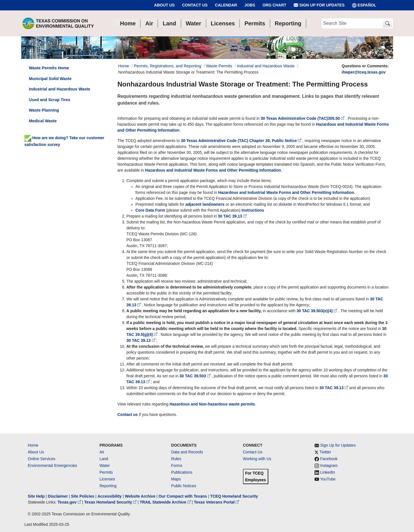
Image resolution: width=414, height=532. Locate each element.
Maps (176, 479)
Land (104, 459)
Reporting (108, 486)
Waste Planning (44, 110)
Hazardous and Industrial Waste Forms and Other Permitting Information (213, 170)
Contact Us (195, 5)
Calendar (226, 5)
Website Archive (140, 496)
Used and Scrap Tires (50, 100)
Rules (176, 459)
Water (105, 466)
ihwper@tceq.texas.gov (364, 72)
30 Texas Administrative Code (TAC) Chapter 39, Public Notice (242, 141)
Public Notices (184, 486)
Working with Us (257, 459)
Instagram (329, 466)
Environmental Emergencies (53, 466)
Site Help (36, 496)
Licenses (107, 479)
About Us (164, 5)
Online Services (42, 459)
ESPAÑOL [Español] (364, 5)
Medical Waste (43, 121)
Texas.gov (70, 502)
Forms (177, 466)
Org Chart (274, 5)
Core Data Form (151, 210)
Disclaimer (58, 496)
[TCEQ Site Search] (387, 24)
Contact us (128, 414)
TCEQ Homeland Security (234, 496)
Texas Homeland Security (111, 502)
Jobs (250, 5)
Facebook (329, 459)
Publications (182, 472)
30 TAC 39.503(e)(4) (317, 311)
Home (33, 445)
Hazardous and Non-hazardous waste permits (212, 404)
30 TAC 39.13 (232, 216)
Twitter (325, 452)
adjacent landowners (205, 204)
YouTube (328, 479)
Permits (106, 472)
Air (102, 452)
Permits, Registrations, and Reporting (168, 66)
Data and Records (187, 452)
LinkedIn (328, 472)
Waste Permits (219, 66)
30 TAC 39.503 (196, 376)
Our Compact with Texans (183, 496)
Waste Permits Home (49, 68)
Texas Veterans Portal (216, 502)
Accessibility (110, 496)
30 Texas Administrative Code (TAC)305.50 (303, 118)
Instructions (253, 210)
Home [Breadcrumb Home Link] (124, 66)
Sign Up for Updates (319, 5)
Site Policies (83, 496)
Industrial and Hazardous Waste (266, 66)
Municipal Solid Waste (50, 79)
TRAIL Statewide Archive (166, 502)
